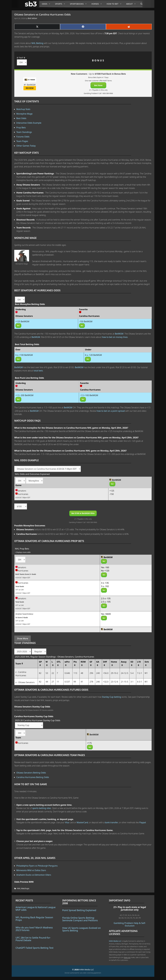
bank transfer (111, 822)
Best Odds (21, 118)
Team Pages (22, 141)
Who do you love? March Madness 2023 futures (34, 929)
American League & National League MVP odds (36, 909)
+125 (112, 491)
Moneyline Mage (24, 114)
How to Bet (115, 4)
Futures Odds (23, 137)
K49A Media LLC (115, 941)
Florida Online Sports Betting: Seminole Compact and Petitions (80, 919)
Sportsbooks (79, 4)
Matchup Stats (23, 109)
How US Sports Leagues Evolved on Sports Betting (82, 929)
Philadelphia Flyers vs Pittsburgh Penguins (37, 866)
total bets (38, 371)
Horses (98, 4)
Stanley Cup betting (111, 697)
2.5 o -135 (106, 598)
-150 (112, 494)
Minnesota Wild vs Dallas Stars (31, 870)
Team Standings (24, 132)
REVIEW (30, 88)
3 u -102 (105, 586)
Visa (67, 822)
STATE (21, 58)
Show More (23, 639)
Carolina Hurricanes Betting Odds (33, 777)
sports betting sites (42, 808)
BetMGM (119, 334)
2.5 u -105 (106, 602)
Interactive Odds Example (29, 123)
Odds (47, 4)
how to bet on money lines (115, 337)
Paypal (143, 822)
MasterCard (82, 822)
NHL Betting (37, 43)
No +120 (105, 571)
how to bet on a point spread (111, 411)
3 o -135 (105, 583)
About (132, 4)
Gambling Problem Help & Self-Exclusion (130, 924)
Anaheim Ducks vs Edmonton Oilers (34, 875)
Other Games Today (26, 146)
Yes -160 (105, 567)
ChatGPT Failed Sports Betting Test (34, 948)
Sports (61, 4)
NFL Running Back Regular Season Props (34, 919)
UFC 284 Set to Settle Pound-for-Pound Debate (33, 939)
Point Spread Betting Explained (79, 910)
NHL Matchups (23, 888)
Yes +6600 (106, 614)
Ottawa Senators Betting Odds (31, 773)
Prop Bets (21, 128)
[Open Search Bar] (140, 4)
